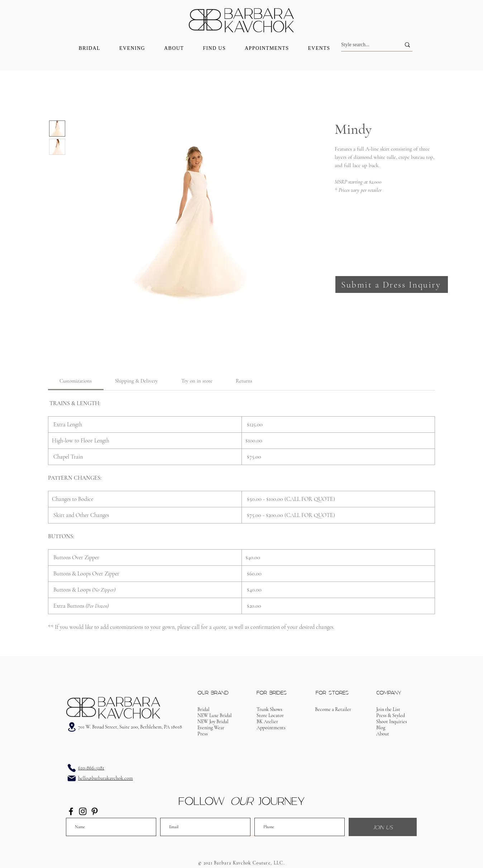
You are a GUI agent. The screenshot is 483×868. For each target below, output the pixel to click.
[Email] (72, 778)
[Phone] (72, 768)
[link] (76, 381)
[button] (392, 284)
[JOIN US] (383, 827)
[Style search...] (365, 45)
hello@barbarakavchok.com (106, 778)
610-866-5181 (91, 768)
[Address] (72, 727)
